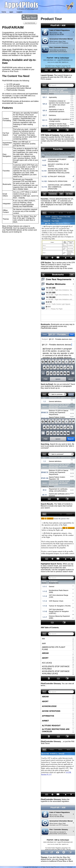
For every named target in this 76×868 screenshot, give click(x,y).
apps (11, 12)
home (4, 12)
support (19, 12)
